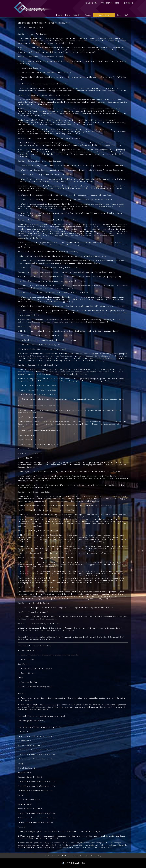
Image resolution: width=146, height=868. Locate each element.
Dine (67, 15)
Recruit (93, 856)
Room (59, 15)
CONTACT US (91, 3)
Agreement (75, 856)
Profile (48, 856)
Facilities (77, 15)
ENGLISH (129, 3)
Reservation (104, 15)
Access (88, 15)
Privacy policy (84, 856)
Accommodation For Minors (60, 856)
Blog (119, 15)
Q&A (126, 15)
